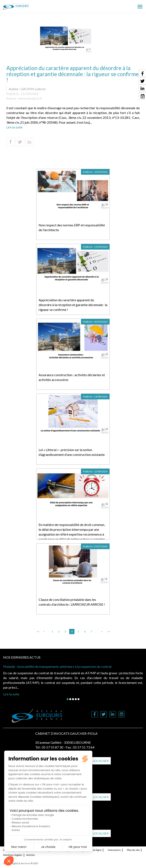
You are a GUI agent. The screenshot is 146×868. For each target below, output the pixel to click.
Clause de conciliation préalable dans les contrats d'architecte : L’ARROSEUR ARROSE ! (72, 602)
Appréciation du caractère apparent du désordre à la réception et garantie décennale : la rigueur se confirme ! (73, 305)
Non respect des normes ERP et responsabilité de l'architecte (72, 227)
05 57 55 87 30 (52, 747)
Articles (31, 855)
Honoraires (114, 850)
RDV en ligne (95, 850)
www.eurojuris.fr (30, 98)
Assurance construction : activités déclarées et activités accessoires (72, 377)
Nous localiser (96, 761)
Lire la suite (14, 127)
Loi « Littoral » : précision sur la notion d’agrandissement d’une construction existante (72, 452)
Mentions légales (13, 855)
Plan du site (133, 850)
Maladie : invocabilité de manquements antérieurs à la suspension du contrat (57, 666)
